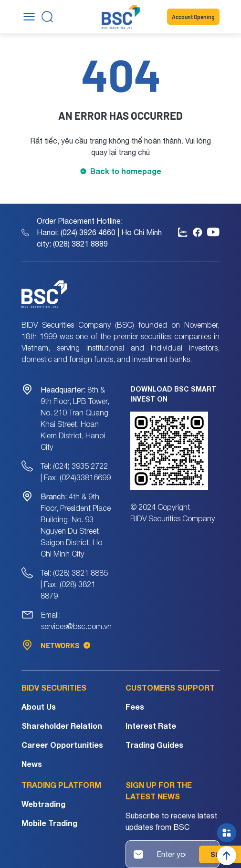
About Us (39, 707)
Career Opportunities (62, 745)
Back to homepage (126, 171)
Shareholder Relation (62, 726)
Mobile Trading (49, 823)
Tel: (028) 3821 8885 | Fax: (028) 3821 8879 (74, 584)
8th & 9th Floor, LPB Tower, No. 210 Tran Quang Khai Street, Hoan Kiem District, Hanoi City (75, 418)
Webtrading (43, 804)
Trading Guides (154, 745)
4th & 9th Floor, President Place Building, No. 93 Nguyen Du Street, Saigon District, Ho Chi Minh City (76, 525)
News (32, 764)
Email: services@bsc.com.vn (76, 620)
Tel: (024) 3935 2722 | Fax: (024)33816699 (76, 472)
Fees (135, 707)
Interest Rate (151, 726)
